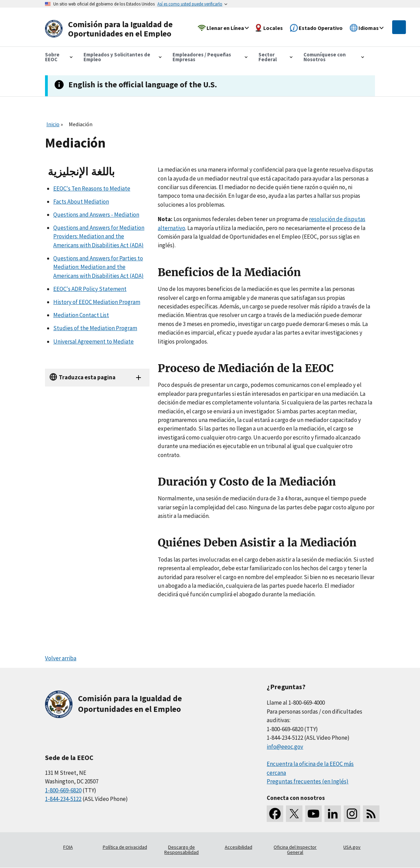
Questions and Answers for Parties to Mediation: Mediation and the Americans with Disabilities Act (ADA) (98, 267)
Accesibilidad (239, 847)
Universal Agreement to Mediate (93, 341)
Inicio (53, 124)
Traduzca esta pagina (87, 377)
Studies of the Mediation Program (95, 328)
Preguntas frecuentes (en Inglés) (308, 781)
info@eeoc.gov (285, 747)
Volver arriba (61, 658)
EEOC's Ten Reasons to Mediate (92, 188)
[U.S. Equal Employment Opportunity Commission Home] (111, 29)
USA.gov (352, 847)
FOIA (68, 847)
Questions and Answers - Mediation (96, 215)
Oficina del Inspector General (295, 850)
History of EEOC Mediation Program (97, 302)
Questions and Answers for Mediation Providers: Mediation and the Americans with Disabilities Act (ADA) (99, 236)
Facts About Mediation (81, 202)
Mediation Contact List (81, 315)
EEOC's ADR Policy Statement (90, 289)
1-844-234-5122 (63, 799)
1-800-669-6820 (63, 790)
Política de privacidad (125, 847)
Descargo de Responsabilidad (181, 850)
